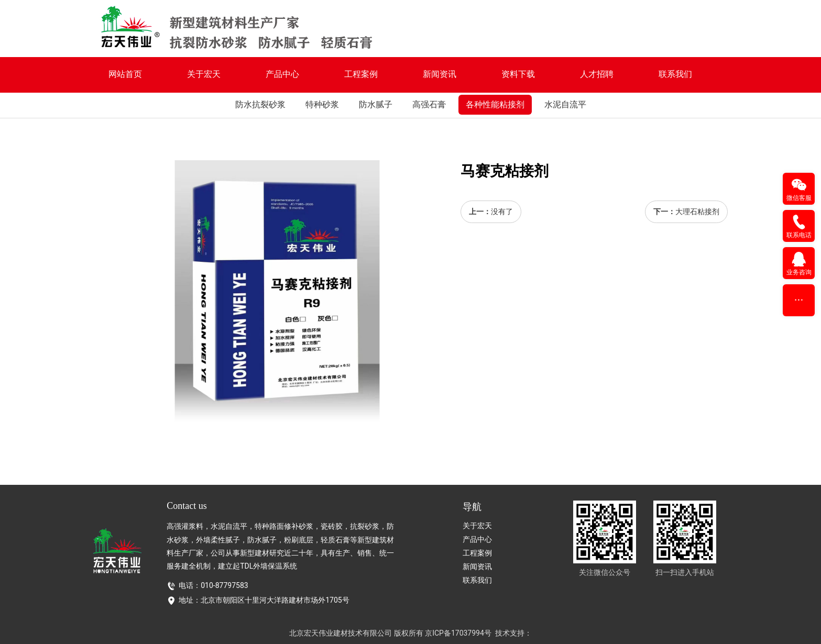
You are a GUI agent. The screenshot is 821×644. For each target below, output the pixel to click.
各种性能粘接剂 (495, 104)
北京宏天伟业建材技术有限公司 (341, 633)
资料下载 (518, 74)
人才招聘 (597, 74)
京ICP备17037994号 (458, 633)
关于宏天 (204, 74)
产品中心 (282, 74)
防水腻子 (376, 104)
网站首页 (125, 74)
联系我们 (675, 74)
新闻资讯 (440, 74)
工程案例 (361, 74)
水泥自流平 (565, 104)
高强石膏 (429, 104)
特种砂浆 (322, 104)
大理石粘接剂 (697, 212)
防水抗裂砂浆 (260, 104)
